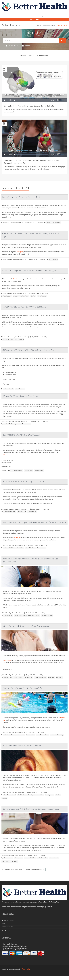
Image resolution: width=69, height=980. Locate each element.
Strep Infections (30, 548)
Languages (31, 16)
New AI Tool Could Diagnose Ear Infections (21, 396)
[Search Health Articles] (31, 41)
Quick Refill (46, 16)
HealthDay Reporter (10, 372)
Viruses (4, 798)
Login (65, 16)
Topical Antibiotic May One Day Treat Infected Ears (24, 307)
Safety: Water (20, 735)
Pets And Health (8, 339)
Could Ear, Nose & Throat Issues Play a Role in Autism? (27, 626)
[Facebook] (2, 973)
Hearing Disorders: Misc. (21, 296)
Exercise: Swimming (57, 735)
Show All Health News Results (35, 870)
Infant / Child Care (9, 548)
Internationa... (8, 455)
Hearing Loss (7, 296)
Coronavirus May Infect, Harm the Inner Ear (22, 746)
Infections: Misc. (9, 735)
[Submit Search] (62, 41)
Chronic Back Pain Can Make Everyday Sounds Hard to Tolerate (29, 106)
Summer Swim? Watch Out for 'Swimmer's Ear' (23, 688)
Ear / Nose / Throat (16, 677)
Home (39, 26)
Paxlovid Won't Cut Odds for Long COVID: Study (24, 481)
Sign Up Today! (56, 16)
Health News (12, 46)
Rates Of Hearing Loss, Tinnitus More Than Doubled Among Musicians (32, 270)
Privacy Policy (6, 930)
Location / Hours (7, 927)
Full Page (40, 223)
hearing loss (17, 279)
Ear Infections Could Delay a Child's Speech (22, 435)
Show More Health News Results (12, 870)
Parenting (51, 677)
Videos (26, 46)
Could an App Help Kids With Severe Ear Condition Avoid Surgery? (31, 809)
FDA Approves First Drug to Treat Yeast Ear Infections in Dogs (29, 350)
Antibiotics (20, 548)
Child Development (17, 471)
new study (18, 538)
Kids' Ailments (54, 858)
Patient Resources (49, 26)
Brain (48, 223)
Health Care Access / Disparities (24, 615)
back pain (20, 252)
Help (38, 16)
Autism (6, 677)
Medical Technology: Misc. (12, 424)
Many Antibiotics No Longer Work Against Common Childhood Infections (34, 522)
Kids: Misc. (6, 861)
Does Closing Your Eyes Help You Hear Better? (22, 197)
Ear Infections (56, 223)
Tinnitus (33, 296)
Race (38, 615)
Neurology (59, 677)
